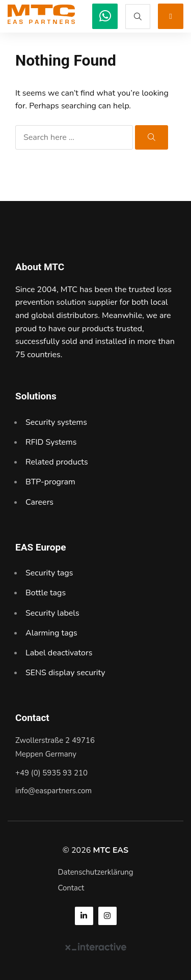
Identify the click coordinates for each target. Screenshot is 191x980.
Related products (57, 462)
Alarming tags (51, 633)
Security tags (49, 573)
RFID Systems (51, 442)
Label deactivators (59, 653)
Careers (39, 502)
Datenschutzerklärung (95, 872)
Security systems (56, 422)
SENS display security (65, 673)
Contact (71, 888)
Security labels (52, 613)
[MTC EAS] (105, 16)
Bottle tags (46, 593)
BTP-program (50, 482)
